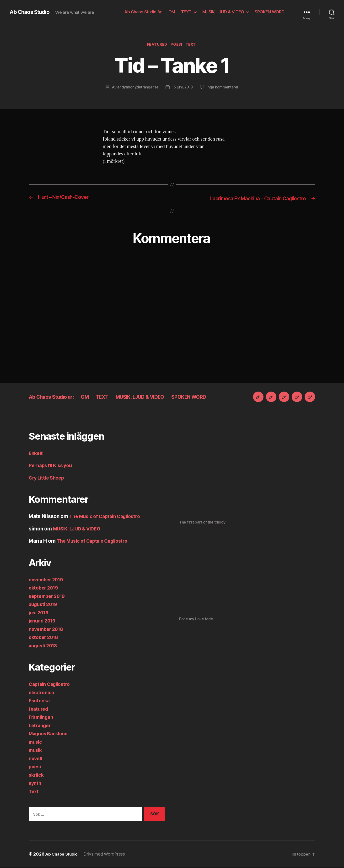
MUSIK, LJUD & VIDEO (223, 12)
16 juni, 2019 (183, 88)
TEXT (186, 12)
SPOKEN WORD (270, 12)
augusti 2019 (44, 605)
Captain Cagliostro (51, 685)
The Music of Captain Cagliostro (108, 517)
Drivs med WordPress (106, 854)
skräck (37, 775)
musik (36, 751)
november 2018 (48, 630)
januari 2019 (44, 621)
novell (36, 759)
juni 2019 (40, 613)
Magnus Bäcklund (50, 734)
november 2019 (48, 580)
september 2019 (48, 597)
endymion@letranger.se (137, 88)
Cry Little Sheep (48, 478)
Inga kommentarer (224, 88)
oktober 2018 (45, 638)
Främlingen (42, 718)
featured (156, 45)
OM (172, 12)
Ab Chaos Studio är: (143, 12)
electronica (42, 693)
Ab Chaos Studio (31, 12)
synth (35, 783)
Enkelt (36, 454)
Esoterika (40, 701)
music (36, 742)
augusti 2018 (44, 646)
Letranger (41, 726)
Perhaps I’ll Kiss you (53, 466)
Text (193, 45)
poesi (177, 45)
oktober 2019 (45, 588)
